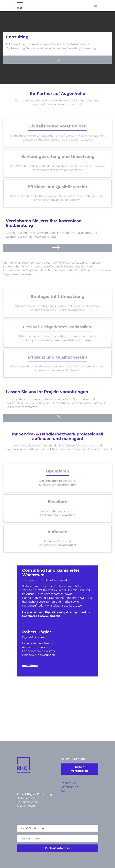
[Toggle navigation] (96, 6)
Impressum (68, 783)
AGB (64, 791)
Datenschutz (69, 787)
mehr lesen (30, 665)
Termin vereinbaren (80, 769)
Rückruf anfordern (58, 848)
